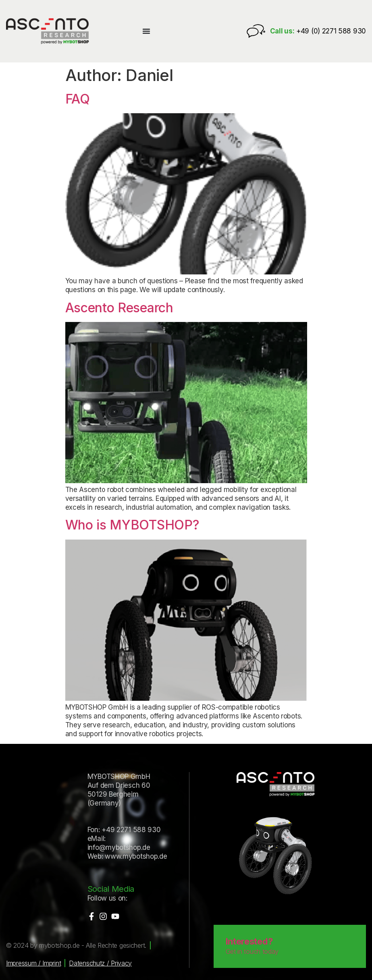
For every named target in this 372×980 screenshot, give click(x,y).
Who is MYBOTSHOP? (132, 525)
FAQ (78, 99)
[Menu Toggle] (146, 31)
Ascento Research (119, 308)
